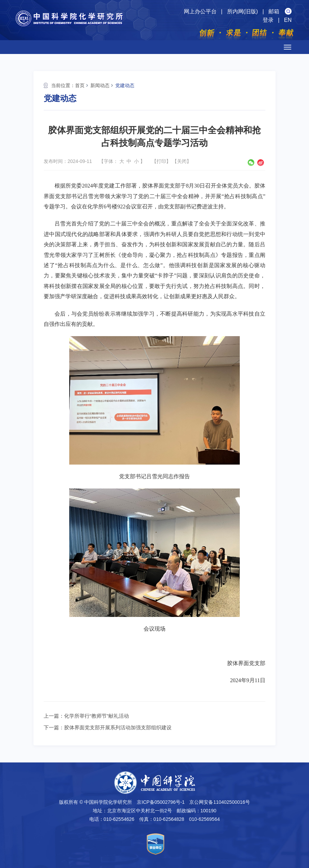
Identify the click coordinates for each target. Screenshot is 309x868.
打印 (161, 161)
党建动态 (125, 85)
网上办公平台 (200, 11)
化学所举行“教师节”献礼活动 (97, 716)
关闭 (182, 161)
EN (288, 20)
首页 (80, 85)
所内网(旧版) (243, 11)
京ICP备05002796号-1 (161, 802)
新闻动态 (100, 85)
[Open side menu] (288, 47)
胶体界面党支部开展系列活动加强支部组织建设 (118, 727)
